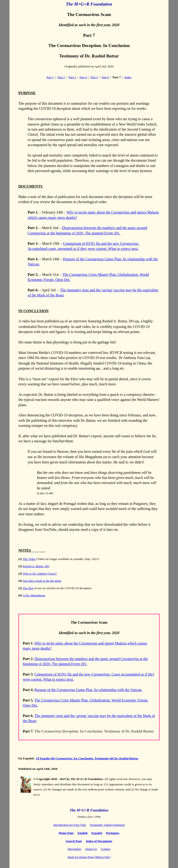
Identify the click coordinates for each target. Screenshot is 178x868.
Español (97, 833)
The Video (29, 559)
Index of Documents (99, 841)
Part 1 (50, 77)
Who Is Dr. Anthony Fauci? (40, 574)
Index (128, 77)
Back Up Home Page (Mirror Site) (89, 857)
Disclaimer (74, 849)
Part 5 (94, 77)
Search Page (74, 841)
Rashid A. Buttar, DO (36, 566)
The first (28, 588)
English (83, 833)
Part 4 (83, 77)
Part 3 (72, 77)
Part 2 (61, 77)
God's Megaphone (34, 595)
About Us (91, 849)
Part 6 (105, 77)
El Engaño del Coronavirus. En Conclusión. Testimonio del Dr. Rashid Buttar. (87, 758)
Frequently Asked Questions (107, 825)
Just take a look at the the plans (42, 581)
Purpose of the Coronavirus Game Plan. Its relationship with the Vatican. (88, 690)
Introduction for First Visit (70, 825)
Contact (106, 849)
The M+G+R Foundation (89, 4)
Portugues (113, 833)
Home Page (66, 833)
